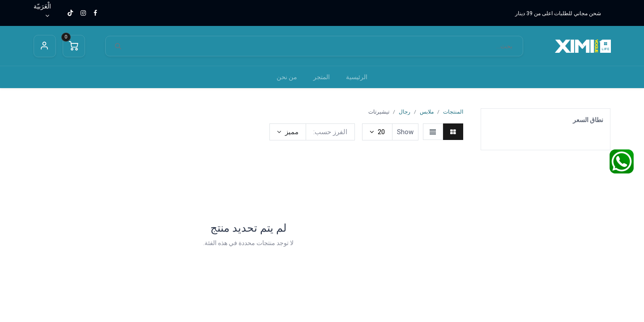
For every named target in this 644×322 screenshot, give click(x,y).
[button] (288, 132)
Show (405, 132)
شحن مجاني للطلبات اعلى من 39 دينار (558, 13)
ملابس (427, 112)
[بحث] (118, 46)
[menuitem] (357, 77)
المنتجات (453, 112)
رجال (405, 112)
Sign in (45, 46)
